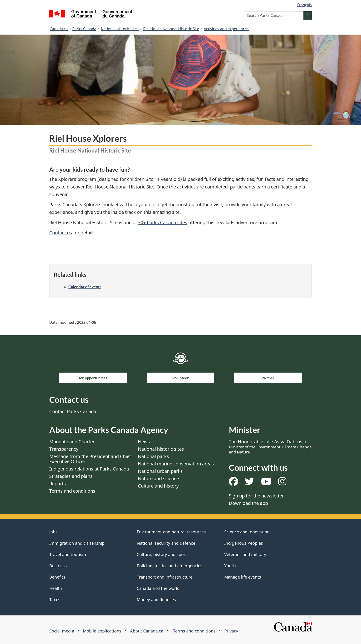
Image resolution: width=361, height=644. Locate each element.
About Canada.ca (147, 631)
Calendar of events (85, 287)
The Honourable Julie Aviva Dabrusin (270, 447)
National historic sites (120, 29)
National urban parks (160, 471)
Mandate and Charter (72, 442)
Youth (230, 566)
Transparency (64, 449)
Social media (62, 631)
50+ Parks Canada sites (163, 222)
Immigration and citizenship (77, 543)
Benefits (57, 577)
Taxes (55, 600)
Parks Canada (84, 29)
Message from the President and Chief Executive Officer (90, 459)
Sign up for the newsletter (256, 496)
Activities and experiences (226, 29)
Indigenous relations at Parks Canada (89, 469)
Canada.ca (59, 29)
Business (58, 566)
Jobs (53, 532)
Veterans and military (245, 554)
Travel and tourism (68, 554)
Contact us (61, 233)
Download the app (248, 503)
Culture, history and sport (162, 554)
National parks (153, 456)
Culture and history (158, 486)
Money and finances (156, 600)
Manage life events (243, 577)
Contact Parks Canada (73, 411)
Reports (58, 484)
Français (304, 5)
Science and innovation (247, 532)
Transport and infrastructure (165, 577)
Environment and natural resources (171, 532)
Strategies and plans (71, 476)
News (144, 442)
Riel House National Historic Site (171, 29)
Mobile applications (102, 631)
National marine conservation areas (176, 464)
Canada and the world (158, 588)
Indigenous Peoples (244, 543)
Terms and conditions (72, 491)
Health (56, 588)
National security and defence (166, 543)
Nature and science (158, 478)
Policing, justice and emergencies (170, 566)
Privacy (231, 631)
